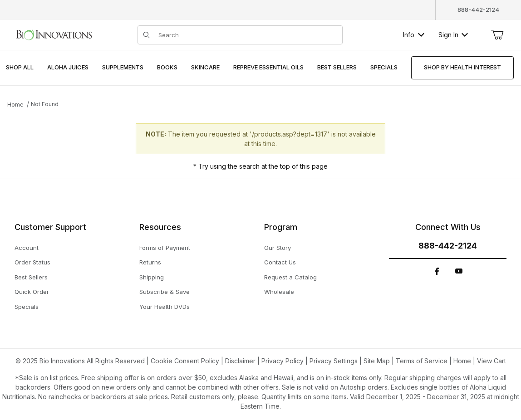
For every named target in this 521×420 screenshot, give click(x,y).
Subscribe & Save (165, 292)
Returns (150, 262)
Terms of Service (422, 361)
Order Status (32, 262)
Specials (27, 307)
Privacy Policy (283, 361)
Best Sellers (31, 277)
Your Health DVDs (165, 307)
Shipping (152, 277)
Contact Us (280, 262)
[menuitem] (20, 68)
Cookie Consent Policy (185, 361)
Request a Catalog (290, 277)
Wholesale (279, 292)
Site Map (377, 361)
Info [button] (414, 35)
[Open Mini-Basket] (497, 35)
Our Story (278, 248)
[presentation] (68, 68)
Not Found (45, 104)
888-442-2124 (478, 10)
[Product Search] (248, 35)
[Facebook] (437, 271)
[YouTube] (459, 271)
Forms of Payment (165, 248)
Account (27, 248)
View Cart (492, 361)
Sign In (453, 35)
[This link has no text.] (54, 34)
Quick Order (32, 292)
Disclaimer (240, 361)
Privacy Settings (334, 361)
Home (15, 105)
